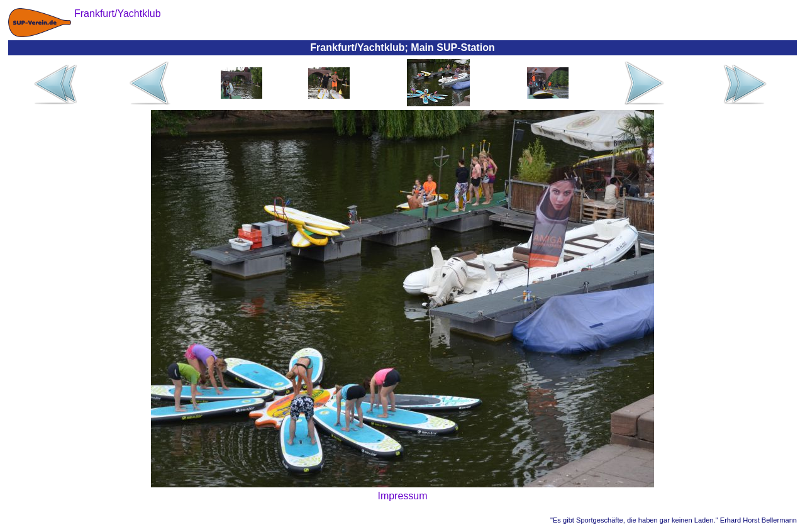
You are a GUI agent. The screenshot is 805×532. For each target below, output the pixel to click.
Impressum (402, 496)
